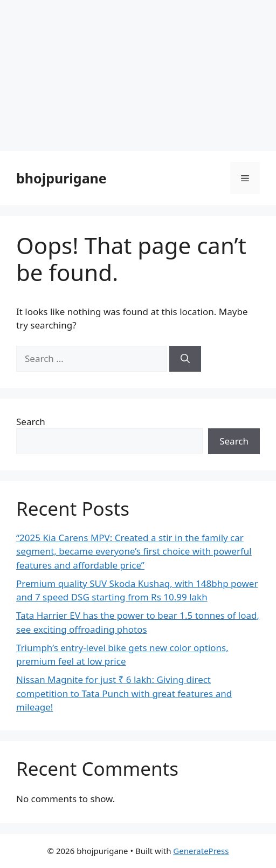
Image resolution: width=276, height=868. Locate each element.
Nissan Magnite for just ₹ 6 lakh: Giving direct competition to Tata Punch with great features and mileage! (124, 693)
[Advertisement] (138, 76)
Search (31, 422)
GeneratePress (201, 851)
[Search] (185, 359)
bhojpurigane (61, 178)
